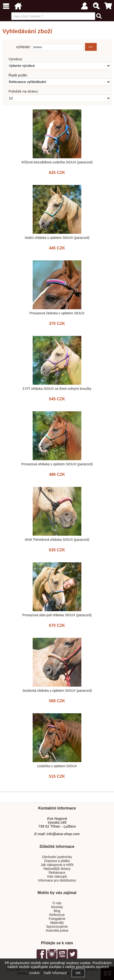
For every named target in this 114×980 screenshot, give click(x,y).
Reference (57, 915)
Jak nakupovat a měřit (57, 865)
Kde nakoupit (57, 877)
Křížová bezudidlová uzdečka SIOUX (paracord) (57, 162)
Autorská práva (57, 931)
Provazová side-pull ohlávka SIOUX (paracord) (57, 615)
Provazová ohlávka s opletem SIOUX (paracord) (57, 464)
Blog (57, 911)
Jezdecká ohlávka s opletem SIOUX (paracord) (57, 691)
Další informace (55, 973)
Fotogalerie (57, 919)
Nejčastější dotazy (57, 869)
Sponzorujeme (57, 927)
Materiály (57, 923)
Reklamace (57, 873)
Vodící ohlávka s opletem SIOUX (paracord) (57, 238)
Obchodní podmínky (57, 857)
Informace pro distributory (57, 880)
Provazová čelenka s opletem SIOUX (57, 313)
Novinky (57, 907)
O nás (57, 903)
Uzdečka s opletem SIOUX (57, 766)
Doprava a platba (57, 861)
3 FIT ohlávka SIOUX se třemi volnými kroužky (57, 389)
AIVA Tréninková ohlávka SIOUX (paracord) (57, 540)
